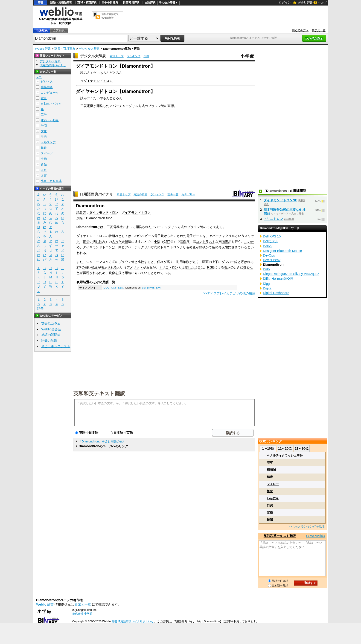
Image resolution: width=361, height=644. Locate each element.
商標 (171, 106)
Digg (266, 284)
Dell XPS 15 (272, 236)
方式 (142, 106)
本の (82, 267)
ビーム (149, 236)
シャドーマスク (97, 262)
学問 (44, 126)
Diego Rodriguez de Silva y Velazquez (291, 274)
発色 (192, 247)
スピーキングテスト (56, 346)
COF (114, 288)
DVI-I (159, 288)
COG (107, 288)
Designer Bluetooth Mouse (282, 251)
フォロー (273, 484)
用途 (128, 273)
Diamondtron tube (99, 218)
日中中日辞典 (110, 3)
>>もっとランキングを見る (307, 527)
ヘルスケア (48, 142)
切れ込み (99, 242)
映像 (112, 273)
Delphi (268, 246)
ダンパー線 (230, 262)
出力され (177, 236)
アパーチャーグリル (124, 106)
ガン (140, 236)
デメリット (135, 267)
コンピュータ (50, 93)
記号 (40, 309)
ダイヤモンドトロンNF (280, 200)
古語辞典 (150, 3)
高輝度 (185, 242)
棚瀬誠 (271, 470)
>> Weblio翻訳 (316, 536)
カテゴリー (188, 194)
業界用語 (47, 87)
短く (196, 262)
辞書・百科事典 (65, 49)
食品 (44, 164)
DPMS (151, 288)
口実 (270, 505)
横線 (94, 267)
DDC (121, 288)
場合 (198, 267)
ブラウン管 (156, 106)
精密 (270, 477)
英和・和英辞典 (87, 3)
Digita (267, 288)
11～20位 (285, 448)
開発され (142, 227)
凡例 (146, 56)
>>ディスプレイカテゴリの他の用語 (229, 293)
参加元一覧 (319, 30)
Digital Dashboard (276, 293)
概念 (270, 491)
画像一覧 (173, 194)
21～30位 (301, 448)
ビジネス (47, 82)
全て (39, 77)
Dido (266, 269)
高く (170, 262)
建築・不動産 (50, 120)
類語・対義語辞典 (61, 3)
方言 (44, 175)
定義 (270, 513)
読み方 (81, 212)
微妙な (248, 267)
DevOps (269, 255)
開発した (103, 106)
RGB (211, 267)
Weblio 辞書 (305, 3)
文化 (44, 131)
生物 (44, 159)
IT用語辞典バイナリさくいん (136, 621)
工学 (44, 115)
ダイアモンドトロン (136, 212)
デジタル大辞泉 (89, 49)
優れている (239, 247)
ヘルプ (323, 3)
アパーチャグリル (222, 236)
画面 (222, 242)
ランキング (134, 56)
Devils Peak (272, 260)
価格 (160, 262)
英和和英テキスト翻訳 (99, 393)
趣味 (44, 148)
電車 (44, 98)
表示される (109, 267)
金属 (125, 242)
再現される (91, 273)
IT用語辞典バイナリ (96, 194)
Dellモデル (271, 241)
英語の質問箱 (51, 335)
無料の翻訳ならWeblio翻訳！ (110, 16)
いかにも (273, 498)
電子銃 (159, 236)
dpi (144, 288)
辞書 (41, 3)
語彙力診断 (49, 341)
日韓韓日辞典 (131, 3)
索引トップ (117, 56)
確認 (270, 520)
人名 (44, 170)
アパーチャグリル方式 (168, 227)
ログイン (285, 2)
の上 (212, 262)
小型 (157, 242)
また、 (81, 262)
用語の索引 (140, 194)
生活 (44, 137)
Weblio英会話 (51, 329)
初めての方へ (300, 30)
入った (117, 242)
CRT (167, 242)
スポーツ (47, 153)
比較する (144, 262)
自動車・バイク (51, 104)
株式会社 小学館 (82, 614)
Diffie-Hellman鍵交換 (278, 279)
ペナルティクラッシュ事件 (285, 455)
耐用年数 (183, 262)
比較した (188, 267)
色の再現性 (220, 247)
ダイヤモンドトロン (98, 81)
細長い (88, 242)
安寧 (270, 463)
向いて (139, 273)
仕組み (114, 236)
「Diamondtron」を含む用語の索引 (102, 441)
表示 (228, 242)
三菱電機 (87, 106)
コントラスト (206, 242)
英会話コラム (51, 323)
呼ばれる (247, 262)
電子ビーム (195, 236)
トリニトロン (170, 247)
